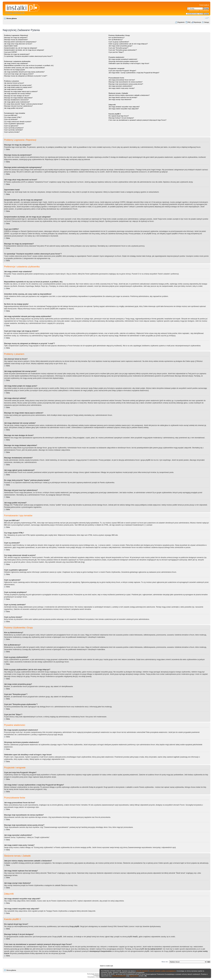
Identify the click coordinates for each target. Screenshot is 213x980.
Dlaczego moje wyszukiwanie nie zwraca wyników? (125, 82)
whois (27, 949)
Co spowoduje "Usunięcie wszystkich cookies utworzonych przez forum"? (28, 56)
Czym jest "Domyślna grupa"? (118, 48)
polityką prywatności (119, 976)
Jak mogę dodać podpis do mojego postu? (18, 87)
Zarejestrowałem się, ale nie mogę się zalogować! (21, 48)
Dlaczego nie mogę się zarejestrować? (17, 54)
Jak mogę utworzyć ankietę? (14, 89)
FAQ (189, 22)
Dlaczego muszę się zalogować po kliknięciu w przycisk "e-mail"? (26, 76)
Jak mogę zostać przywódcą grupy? (120, 46)
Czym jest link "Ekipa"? (116, 52)
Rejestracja (197, 22)
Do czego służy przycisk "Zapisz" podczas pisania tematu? (23, 104)
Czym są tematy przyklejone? (14, 128)
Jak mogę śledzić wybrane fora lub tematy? (123, 97)
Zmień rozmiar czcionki (207, 18)
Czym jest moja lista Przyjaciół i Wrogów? (122, 71)
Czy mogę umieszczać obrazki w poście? (18, 122)
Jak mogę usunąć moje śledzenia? (120, 99)
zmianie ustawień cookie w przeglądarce (163, 971)
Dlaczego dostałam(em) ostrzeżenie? (16, 100)
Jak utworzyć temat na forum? (14, 83)
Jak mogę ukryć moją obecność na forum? (18, 44)
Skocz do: (165, 962)
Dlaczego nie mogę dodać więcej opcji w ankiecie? (21, 91)
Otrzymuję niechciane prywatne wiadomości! (123, 61)
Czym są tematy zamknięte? (13, 130)
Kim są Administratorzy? (117, 38)
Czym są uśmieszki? (11, 119)
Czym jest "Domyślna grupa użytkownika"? (123, 50)
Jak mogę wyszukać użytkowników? (120, 86)
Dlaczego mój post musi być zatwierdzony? (18, 106)
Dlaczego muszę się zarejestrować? (16, 40)
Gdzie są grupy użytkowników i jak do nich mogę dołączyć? (128, 44)
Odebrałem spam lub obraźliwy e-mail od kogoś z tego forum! (129, 63)
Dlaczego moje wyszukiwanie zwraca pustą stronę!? (126, 84)
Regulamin (181, 22)
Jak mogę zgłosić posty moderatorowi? (17, 102)
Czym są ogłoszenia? (11, 126)
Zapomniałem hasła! (11, 46)
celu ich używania (142, 971)
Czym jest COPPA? (11, 52)
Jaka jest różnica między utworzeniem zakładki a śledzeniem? (129, 95)
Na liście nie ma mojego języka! (15, 70)
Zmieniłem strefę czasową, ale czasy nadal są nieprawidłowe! (24, 68)
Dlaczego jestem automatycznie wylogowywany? (20, 42)
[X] (146, 976)
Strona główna (12, 18)
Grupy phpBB (74, 926)
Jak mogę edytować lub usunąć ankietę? (18, 94)
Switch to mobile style (106, 966)
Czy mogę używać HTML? (13, 117)
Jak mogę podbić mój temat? (14, 108)
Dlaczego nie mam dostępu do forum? (17, 96)
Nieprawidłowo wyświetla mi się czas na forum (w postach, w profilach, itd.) (29, 65)
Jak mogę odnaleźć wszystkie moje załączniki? (124, 107)
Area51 (135, 937)
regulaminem (134, 976)
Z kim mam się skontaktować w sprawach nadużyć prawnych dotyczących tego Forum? (137, 120)
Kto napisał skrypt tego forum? (119, 116)
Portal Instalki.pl (204, 5)
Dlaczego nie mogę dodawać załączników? (18, 98)
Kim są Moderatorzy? (116, 40)
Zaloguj (206, 22)
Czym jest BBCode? (11, 115)
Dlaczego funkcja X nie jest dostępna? (121, 118)
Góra (8, 149)
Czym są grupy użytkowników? (119, 42)
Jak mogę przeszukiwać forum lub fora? (122, 80)
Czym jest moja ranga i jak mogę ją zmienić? (19, 74)
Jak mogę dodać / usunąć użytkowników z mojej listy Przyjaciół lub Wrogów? (134, 73)
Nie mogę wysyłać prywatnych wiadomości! (123, 59)
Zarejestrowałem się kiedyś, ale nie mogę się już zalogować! (24, 50)
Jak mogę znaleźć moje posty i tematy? (122, 88)
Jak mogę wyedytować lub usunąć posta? (18, 85)
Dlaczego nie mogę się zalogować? (16, 38)
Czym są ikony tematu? (12, 132)
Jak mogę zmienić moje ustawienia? (16, 63)
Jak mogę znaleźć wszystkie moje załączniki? (124, 109)
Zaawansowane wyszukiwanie (199, 11)
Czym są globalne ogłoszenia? (14, 124)
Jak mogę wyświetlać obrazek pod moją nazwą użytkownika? (24, 72)
